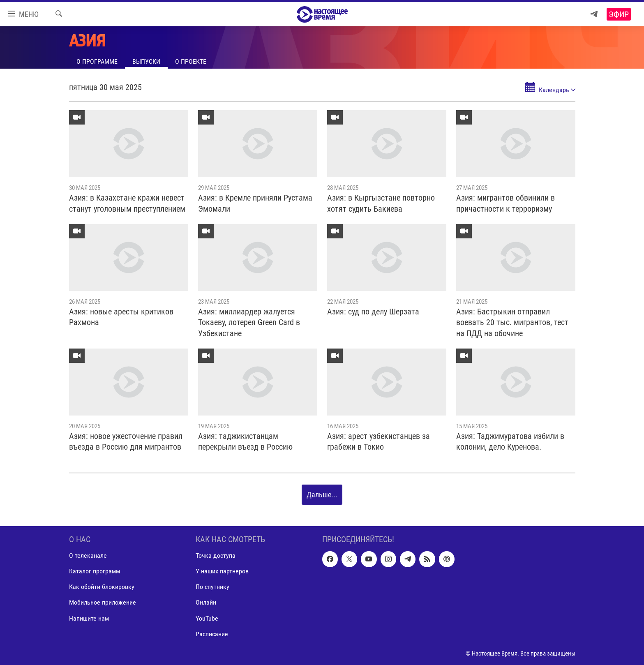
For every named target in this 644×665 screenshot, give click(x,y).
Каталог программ (95, 571)
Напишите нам (89, 618)
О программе (97, 61)
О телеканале (88, 555)
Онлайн (206, 602)
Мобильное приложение (103, 602)
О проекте (191, 61)
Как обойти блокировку (102, 587)
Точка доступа (216, 555)
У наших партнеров (222, 571)
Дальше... (322, 495)
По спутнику (212, 587)
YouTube (207, 618)
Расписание (212, 634)
